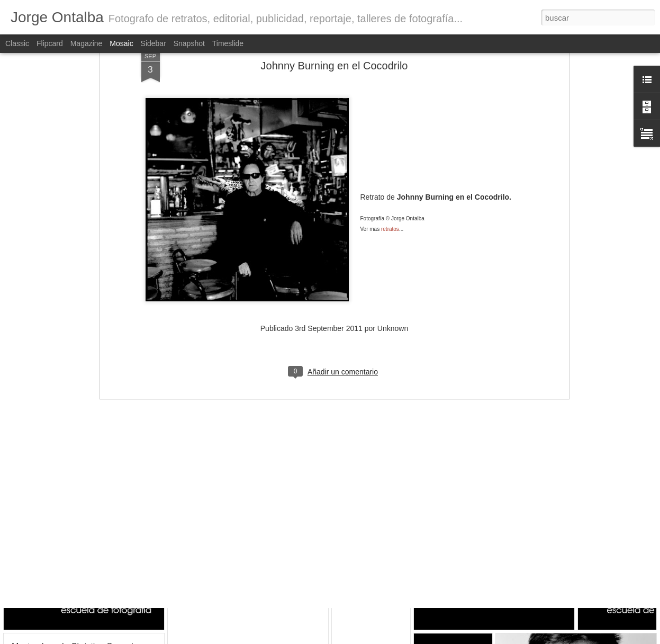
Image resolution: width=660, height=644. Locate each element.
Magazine (87, 43)
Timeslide (228, 43)
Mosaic (121, 43)
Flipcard (50, 43)
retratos (390, 142)
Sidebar (153, 43)
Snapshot (189, 43)
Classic (17, 43)
